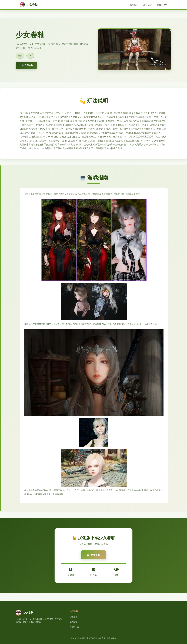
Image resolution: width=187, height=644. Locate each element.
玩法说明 (134, 5)
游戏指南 (148, 5)
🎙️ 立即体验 (27, 65)
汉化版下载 (162, 5)
